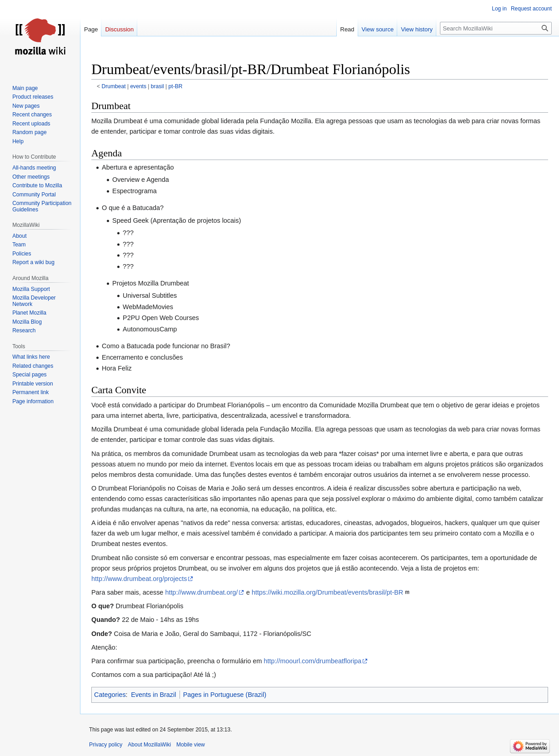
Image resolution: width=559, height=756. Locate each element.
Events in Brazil (153, 695)
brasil (157, 86)
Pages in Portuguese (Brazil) (225, 695)
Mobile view (191, 745)
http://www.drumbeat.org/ (201, 592)
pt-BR (176, 86)
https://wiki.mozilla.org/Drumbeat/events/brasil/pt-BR (328, 592)
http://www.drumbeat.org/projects (139, 579)
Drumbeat (114, 86)
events (138, 86)
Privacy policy (106, 745)
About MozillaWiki (149, 745)
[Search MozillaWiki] (496, 28)
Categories (110, 695)
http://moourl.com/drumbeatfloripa (312, 661)
